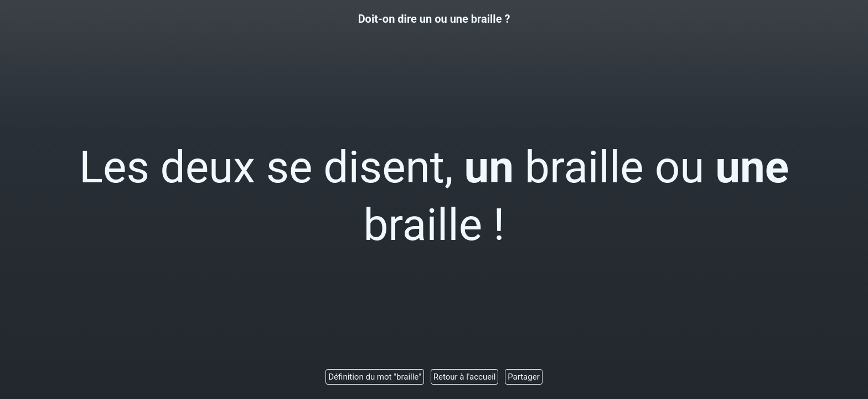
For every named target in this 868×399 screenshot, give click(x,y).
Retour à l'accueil (465, 377)
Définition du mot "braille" (375, 377)
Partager (524, 377)
